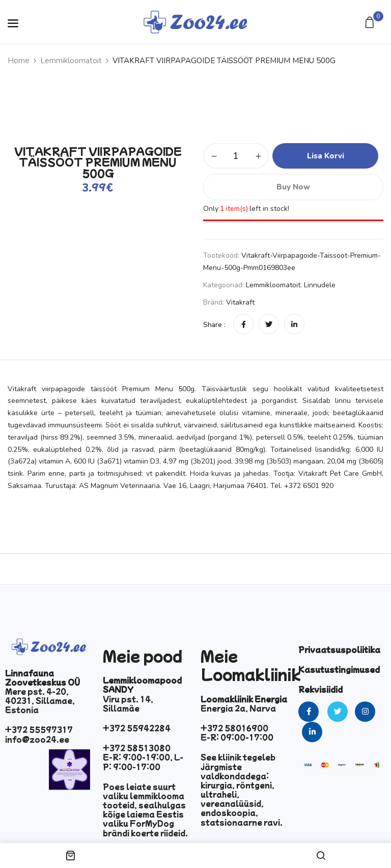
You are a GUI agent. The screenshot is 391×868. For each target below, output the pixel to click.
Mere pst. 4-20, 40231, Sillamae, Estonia (40, 700)
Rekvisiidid (320, 689)
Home (19, 61)
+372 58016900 (234, 728)
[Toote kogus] (236, 156)
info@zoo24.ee (37, 739)
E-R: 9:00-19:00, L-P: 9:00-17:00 (143, 762)
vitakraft (240, 302)
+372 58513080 (137, 748)
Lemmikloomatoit (71, 61)
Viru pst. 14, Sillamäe (128, 703)
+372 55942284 (137, 728)
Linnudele (320, 285)
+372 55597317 (39, 729)
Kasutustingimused (339, 669)
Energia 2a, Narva (238, 708)
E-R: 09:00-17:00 (237, 737)
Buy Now (293, 187)
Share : (214, 325)
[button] (371, 23)
